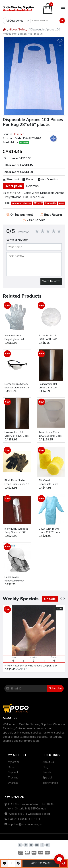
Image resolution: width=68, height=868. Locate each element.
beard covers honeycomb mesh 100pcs (15, 579)
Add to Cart (41, 863)
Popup (28, 179)
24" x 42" (38, 203)
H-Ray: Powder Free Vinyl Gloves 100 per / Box (31, 666)
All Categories (15, 21)
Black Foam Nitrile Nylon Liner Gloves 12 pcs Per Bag (17, 482)
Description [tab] (13, 186)
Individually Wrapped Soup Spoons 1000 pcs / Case (16, 531)
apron (61, 203)
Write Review (51, 281)
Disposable (51, 203)
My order (13, 762)
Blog (45, 767)
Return (12, 767)
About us (48, 762)
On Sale (50, 599)
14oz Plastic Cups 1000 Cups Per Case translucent (50, 434)
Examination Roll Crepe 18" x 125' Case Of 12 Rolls (48, 386)
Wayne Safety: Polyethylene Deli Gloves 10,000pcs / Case (15, 338)
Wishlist (13, 783)
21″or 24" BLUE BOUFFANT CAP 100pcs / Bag (48, 338)
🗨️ (59, 859)
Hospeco (18, 134)
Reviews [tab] (32, 186)
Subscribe (55, 688)
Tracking (13, 777)
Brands (47, 772)
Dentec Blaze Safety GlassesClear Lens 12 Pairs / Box (17, 386)
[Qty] (11, 863)
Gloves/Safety (18, 29)
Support (13, 772)
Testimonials (51, 783)
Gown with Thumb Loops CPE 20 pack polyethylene (49, 531)
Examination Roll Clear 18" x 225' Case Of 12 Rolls (17, 434)
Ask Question (48, 179)
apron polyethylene (22, 203)
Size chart (11, 179)
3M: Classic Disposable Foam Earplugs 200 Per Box (51, 482)
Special (47, 777)
